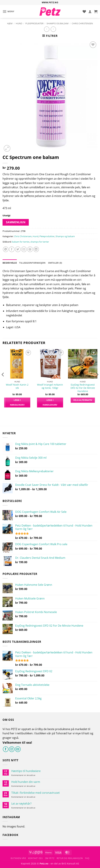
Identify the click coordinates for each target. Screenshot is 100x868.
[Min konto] (90, 12)
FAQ (87, 858)
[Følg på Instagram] (12, 749)
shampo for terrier (40, 242)
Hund (19, 23)
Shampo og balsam (58, 23)
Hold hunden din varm (26, 782)
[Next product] (47, 29)
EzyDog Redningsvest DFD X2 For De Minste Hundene (83, 388)
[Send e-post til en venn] (24, 249)
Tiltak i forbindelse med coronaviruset (36, 793)
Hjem (10, 23)
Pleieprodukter (34, 23)
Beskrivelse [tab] (10, 263)
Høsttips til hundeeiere (26, 771)
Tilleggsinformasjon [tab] (32, 263)
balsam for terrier (21, 242)
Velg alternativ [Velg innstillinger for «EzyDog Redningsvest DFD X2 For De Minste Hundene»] (83, 400)
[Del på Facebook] (12, 249)
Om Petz (50, 858)
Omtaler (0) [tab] (55, 263)
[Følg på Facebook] (6, 749)
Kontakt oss (35, 858)
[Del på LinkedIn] (36, 249)
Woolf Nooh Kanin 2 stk (17, 386)
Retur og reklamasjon (70, 858)
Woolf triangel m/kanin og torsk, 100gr (50, 386)
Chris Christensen (82, 23)
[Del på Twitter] (18, 249)
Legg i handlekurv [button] (17, 402)
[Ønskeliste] (84, 12)
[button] (8, 11)
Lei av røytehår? (21, 804)
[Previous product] (53, 29)
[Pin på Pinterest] (30, 249)
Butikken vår (18, 858)
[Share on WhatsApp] (6, 249)
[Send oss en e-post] (18, 749)
